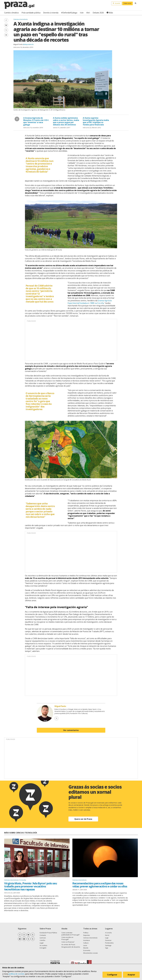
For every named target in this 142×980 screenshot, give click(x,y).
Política (86, 933)
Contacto (43, 935)
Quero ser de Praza (83, 819)
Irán (82, 13)
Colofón (42, 940)
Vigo (107, 948)
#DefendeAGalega (69, 13)
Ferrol (107, 935)
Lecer (85, 945)
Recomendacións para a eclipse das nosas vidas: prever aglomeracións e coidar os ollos (100, 885)
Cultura (86, 943)
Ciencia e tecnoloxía (20, 19)
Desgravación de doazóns (71, 947)
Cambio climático (11, 13)
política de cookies (17, 974)
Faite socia (127, 3)
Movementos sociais (91, 953)
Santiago (108, 945)
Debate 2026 (98, 13)
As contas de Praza (68, 944)
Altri (88, 13)
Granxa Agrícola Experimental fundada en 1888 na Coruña (90, 302)
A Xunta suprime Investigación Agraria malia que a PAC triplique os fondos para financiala (96, 121)
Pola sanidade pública (31, 13)
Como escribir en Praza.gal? (67, 938)
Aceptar (131, 975)
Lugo (107, 938)
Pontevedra (109, 943)
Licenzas (43, 938)
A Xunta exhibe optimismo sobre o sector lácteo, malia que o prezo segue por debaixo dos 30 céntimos (66, 121)
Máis (111, 13)
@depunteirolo (28, 44)
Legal (42, 943)
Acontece (87, 940)
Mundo (86, 948)
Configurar (112, 975)
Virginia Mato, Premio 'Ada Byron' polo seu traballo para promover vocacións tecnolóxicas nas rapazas (31, 886)
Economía (87, 950)
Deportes (87, 935)
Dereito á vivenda (51, 13)
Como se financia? (68, 942)
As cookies (43, 945)
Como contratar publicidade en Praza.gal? (71, 934)
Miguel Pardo (18, 44)
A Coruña (23, 880)
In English (43, 948)
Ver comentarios (71, 730)
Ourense (108, 940)
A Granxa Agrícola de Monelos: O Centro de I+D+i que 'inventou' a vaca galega (36, 121)
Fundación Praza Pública (48, 933)
